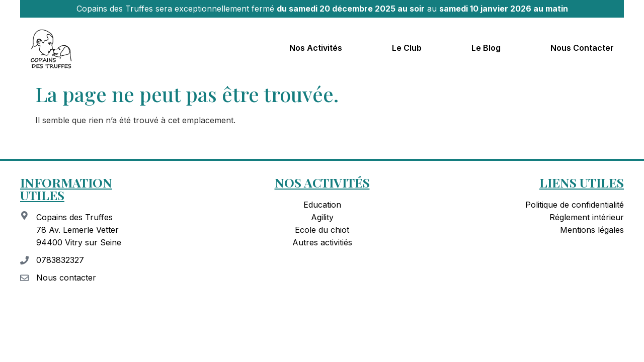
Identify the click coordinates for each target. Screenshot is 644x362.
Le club (407, 48)
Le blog (486, 48)
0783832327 (60, 260)
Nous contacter (582, 48)
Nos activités (316, 48)
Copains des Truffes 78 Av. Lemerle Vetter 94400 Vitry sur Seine (79, 230)
